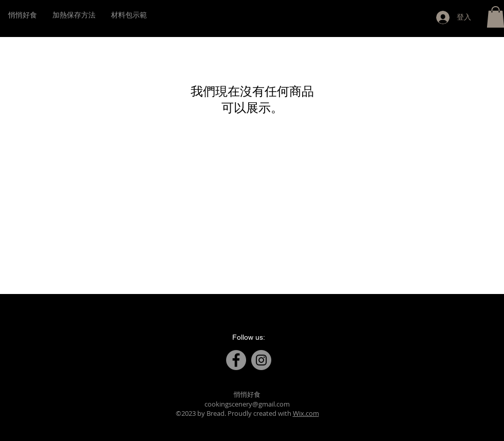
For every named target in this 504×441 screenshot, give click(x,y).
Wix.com (306, 413)
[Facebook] (236, 360)
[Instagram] (261, 360)
